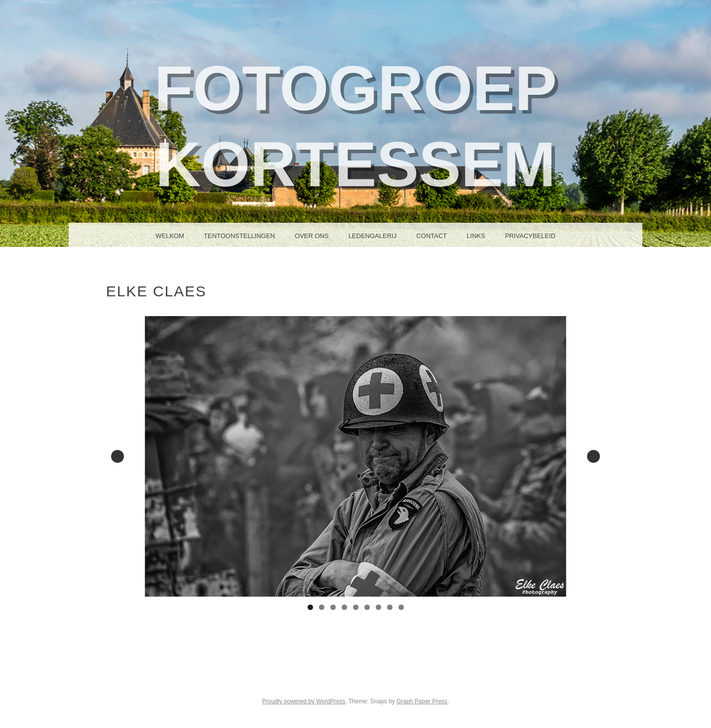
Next (593, 456)
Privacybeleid (530, 236)
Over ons (312, 236)
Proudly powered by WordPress (304, 701)
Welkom (170, 236)
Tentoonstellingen (239, 236)
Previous (118, 456)
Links (476, 236)
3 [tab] (333, 607)
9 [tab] (401, 607)
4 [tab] (344, 607)
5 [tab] (356, 607)
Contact (432, 236)
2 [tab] (322, 607)
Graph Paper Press (422, 701)
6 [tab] (367, 607)
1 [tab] (310, 607)
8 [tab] (390, 607)
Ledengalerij (373, 236)
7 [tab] (378, 607)
